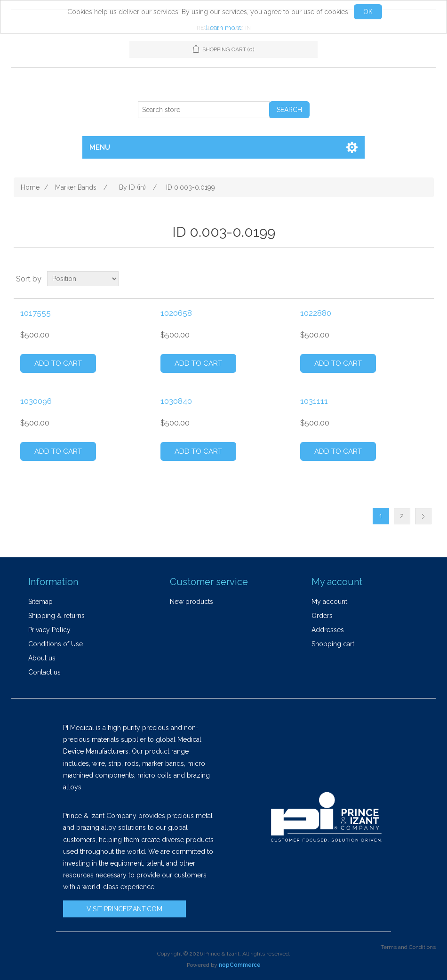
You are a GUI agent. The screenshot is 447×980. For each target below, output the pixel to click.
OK (368, 12)
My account (329, 602)
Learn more (224, 28)
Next (423, 516)
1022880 (316, 313)
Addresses (328, 630)
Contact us (44, 672)
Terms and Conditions (408, 947)
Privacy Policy (49, 630)
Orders (322, 616)
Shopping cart (333, 644)
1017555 (36, 313)
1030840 (176, 401)
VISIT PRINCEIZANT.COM (124, 909)
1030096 (36, 401)
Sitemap (40, 602)
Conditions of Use (56, 644)
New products (192, 602)
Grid (409, 279)
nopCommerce (240, 965)
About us (42, 658)
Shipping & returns (56, 616)
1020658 (176, 313)
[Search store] (204, 110)
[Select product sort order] (83, 279)
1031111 (314, 401)
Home (30, 187)
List (426, 279)
